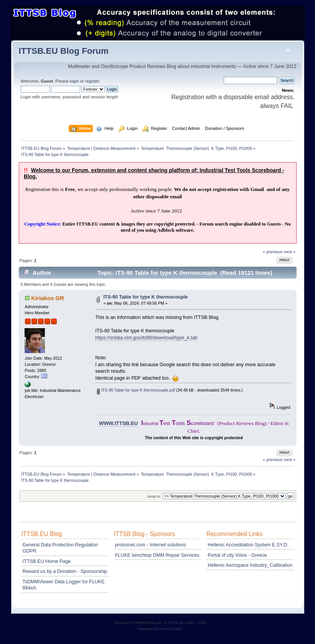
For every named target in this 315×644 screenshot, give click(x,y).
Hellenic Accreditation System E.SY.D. (248, 545)
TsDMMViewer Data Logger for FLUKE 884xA (64, 585)
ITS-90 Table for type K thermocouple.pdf (136, 390)
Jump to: (154, 496)
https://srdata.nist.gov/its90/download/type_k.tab (146, 338)
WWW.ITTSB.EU (118, 423)
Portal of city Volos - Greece (237, 555)
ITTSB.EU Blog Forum (64, 51)
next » (290, 252)
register (92, 81)
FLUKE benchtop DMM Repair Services (157, 555)
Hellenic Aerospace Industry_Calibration (250, 565)
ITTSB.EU (177, 623)
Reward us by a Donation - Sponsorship (65, 571)
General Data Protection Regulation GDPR (60, 548)
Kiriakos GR (48, 298)
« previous (273, 252)
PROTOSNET (171, 629)
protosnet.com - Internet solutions (151, 545)
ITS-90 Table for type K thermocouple (145, 297)
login (74, 81)
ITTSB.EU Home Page (47, 561)
